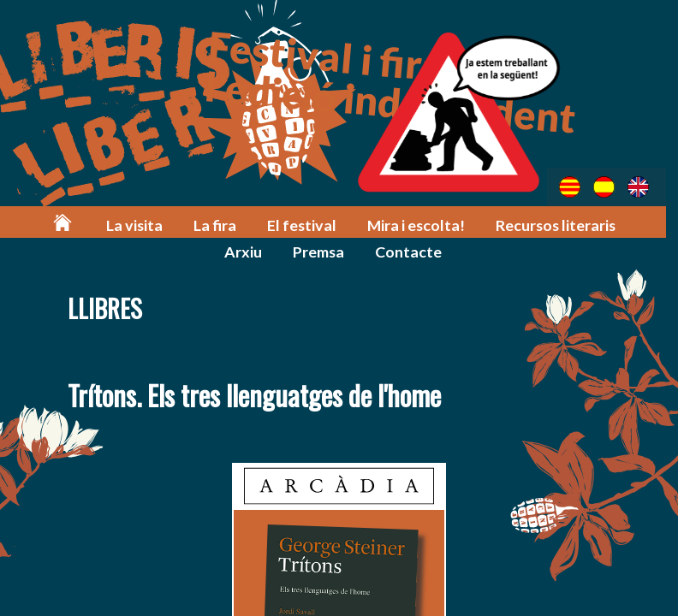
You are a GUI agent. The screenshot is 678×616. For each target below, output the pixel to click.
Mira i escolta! (387, 224)
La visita (113, 224)
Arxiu (632, 224)
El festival (275, 224)
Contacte (380, 249)
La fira (191, 224)
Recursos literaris (524, 224)
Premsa (291, 249)
